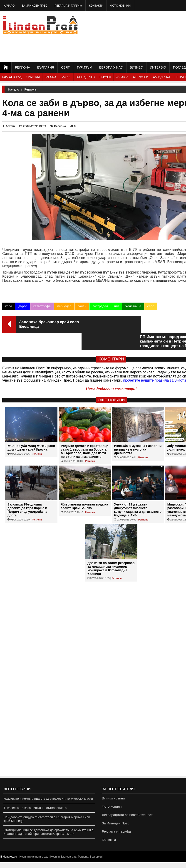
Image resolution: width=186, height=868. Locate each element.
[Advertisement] (159, 36)
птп (116, 306)
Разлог (66, 77)
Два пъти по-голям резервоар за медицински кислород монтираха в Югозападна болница (111, 551)
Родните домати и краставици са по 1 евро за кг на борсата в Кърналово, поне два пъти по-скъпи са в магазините (85, 434)
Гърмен (105, 77)
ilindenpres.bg (9, 862)
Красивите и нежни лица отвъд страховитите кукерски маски (48, 799)
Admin (9, 126)
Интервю (158, 67)
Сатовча (122, 77)
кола (9, 306)
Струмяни (141, 77)
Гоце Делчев (85, 77)
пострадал (100, 306)
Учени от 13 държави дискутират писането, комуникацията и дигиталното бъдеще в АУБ (138, 493)
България (46, 67)
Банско (50, 77)
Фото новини (120, 6)
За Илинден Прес (35, 6)
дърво (23, 306)
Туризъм (84, 67)
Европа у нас (111, 67)
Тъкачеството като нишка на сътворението (35, 808)
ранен (82, 306)
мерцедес (64, 306)
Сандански (161, 77)
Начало (9, 6)
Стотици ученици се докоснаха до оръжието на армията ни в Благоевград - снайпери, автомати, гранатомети (48, 832)
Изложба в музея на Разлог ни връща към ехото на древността (138, 432)
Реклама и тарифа (68, 6)
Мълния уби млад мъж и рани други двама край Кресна (31, 431)
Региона (23, 67)
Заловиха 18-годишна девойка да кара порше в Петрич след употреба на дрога (27, 493)
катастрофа (42, 306)
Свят (65, 67)
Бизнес (136, 67)
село (150, 306)
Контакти (96, 6)
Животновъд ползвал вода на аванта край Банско (84, 489)
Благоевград (12, 77)
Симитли (33, 77)
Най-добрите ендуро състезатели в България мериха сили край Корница (47, 819)
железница (133, 306)
